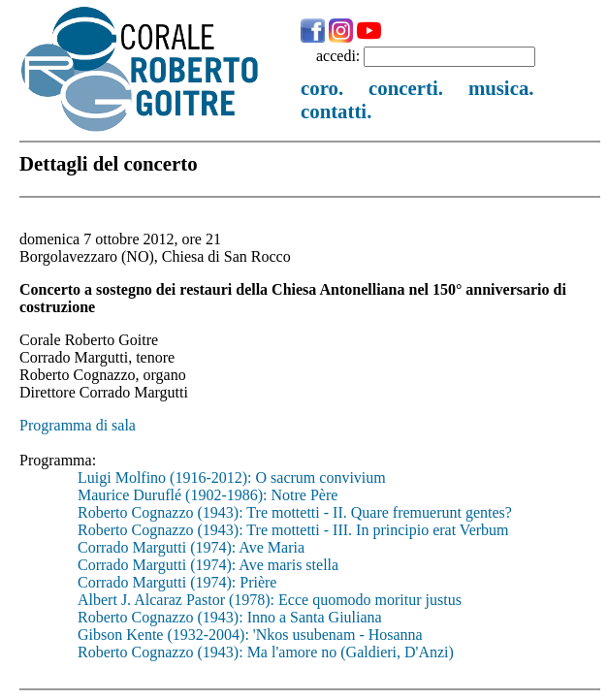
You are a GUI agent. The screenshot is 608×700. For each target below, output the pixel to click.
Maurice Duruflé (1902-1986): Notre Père (208, 495)
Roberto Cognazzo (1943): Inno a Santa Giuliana (230, 617)
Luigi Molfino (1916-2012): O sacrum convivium (232, 477)
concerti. (406, 88)
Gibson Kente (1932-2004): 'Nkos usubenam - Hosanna (250, 635)
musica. (501, 88)
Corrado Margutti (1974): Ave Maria (191, 547)
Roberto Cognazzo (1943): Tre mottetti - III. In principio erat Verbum (293, 530)
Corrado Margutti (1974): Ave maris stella (208, 565)
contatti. (336, 111)
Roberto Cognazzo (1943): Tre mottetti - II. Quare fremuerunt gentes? (295, 512)
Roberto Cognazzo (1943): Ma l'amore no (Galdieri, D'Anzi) (266, 652)
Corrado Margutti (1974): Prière (177, 582)
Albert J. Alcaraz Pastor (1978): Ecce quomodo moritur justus (270, 600)
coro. (322, 88)
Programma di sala (78, 425)
